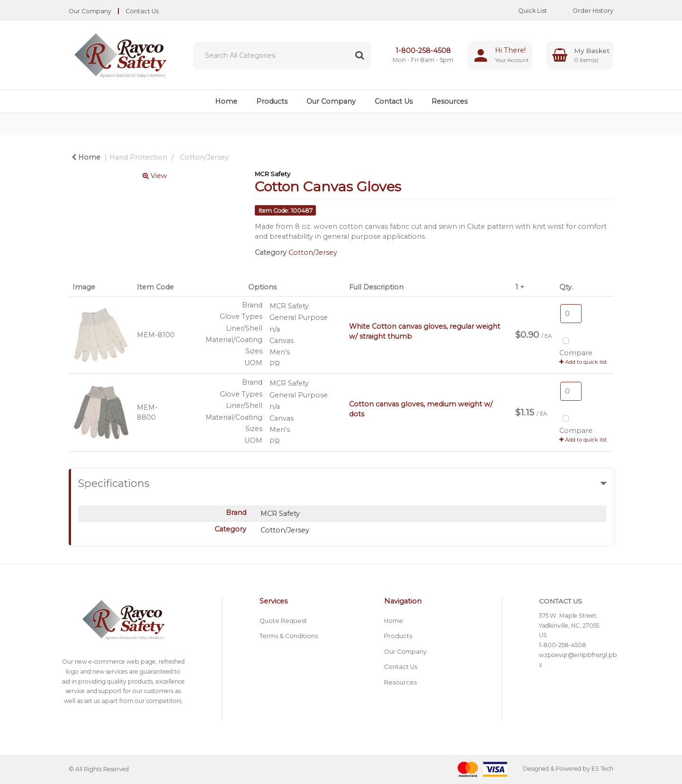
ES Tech (602, 769)
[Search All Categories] (282, 55)
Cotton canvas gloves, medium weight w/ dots (421, 409)
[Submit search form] (359, 55)
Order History (586, 11)
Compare (576, 346)
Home (226, 101)
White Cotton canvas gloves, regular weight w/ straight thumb (425, 331)
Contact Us (142, 11)
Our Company (90, 11)
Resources (449, 101)
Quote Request (283, 621)
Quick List (525, 11)
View (155, 176)
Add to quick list (583, 362)
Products (272, 101)
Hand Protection (138, 157)
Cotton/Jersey (204, 157)
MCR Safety (273, 174)
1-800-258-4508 (423, 51)
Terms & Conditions (289, 636)
